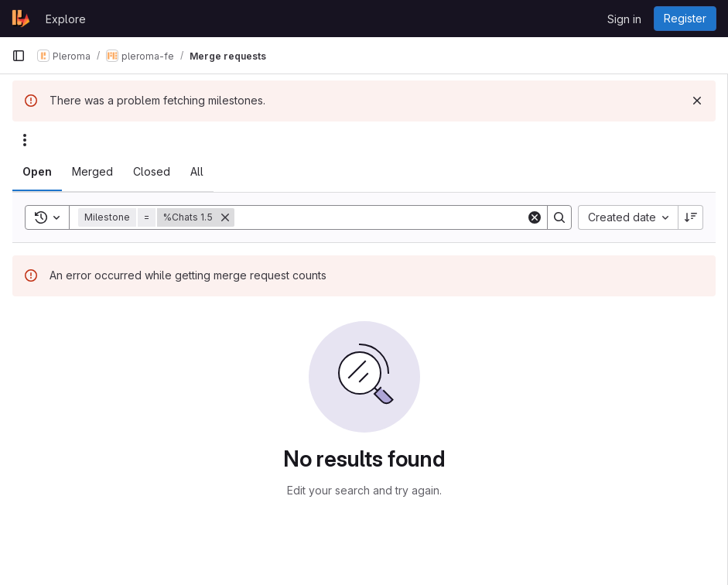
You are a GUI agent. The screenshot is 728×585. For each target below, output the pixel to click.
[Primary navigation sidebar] (19, 56)
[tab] (37, 172)
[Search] (380, 217)
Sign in (624, 19)
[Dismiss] (697, 101)
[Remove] (225, 217)
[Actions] (25, 140)
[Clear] (535, 217)
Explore (66, 19)
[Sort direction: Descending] (691, 217)
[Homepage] (21, 19)
